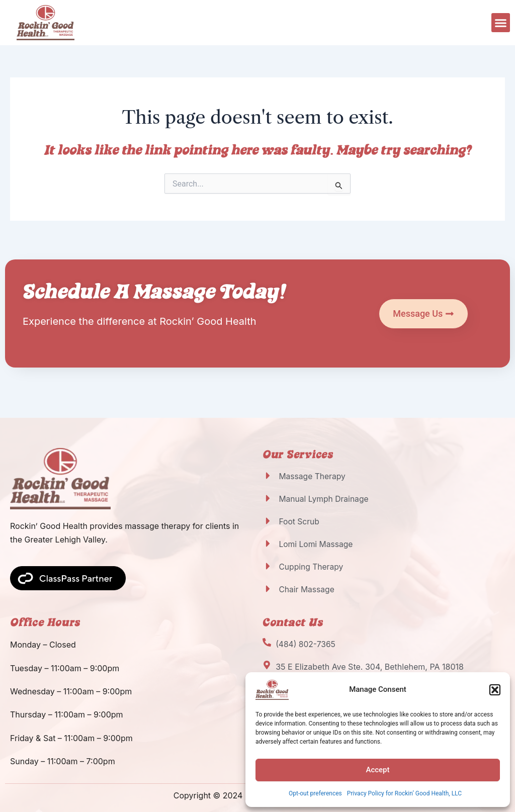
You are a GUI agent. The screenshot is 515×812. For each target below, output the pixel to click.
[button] (495, 690)
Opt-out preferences (315, 793)
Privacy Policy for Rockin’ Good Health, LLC (404, 793)
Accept (377, 770)
